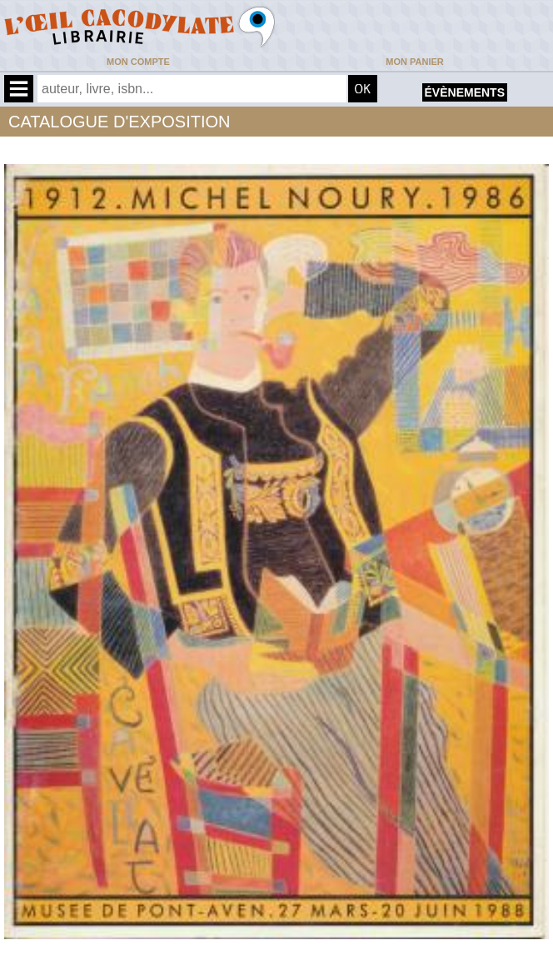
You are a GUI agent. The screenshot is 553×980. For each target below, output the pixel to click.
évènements (465, 92)
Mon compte (138, 62)
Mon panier (414, 62)
